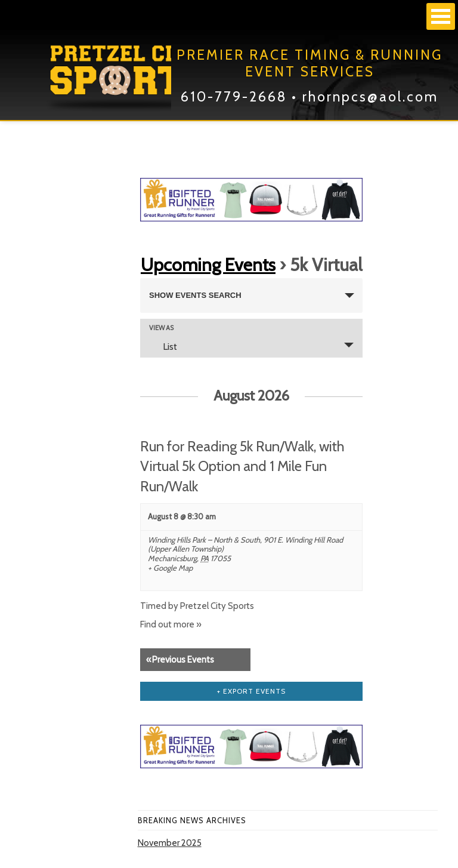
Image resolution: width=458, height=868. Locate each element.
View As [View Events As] (161, 328)
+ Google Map (170, 568)
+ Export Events (251, 691)
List (163, 346)
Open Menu (441, 16)
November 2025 (170, 843)
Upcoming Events (208, 265)
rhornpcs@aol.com (370, 97)
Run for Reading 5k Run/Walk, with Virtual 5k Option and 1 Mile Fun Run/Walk (242, 466)
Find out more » (171, 624)
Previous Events (180, 660)
